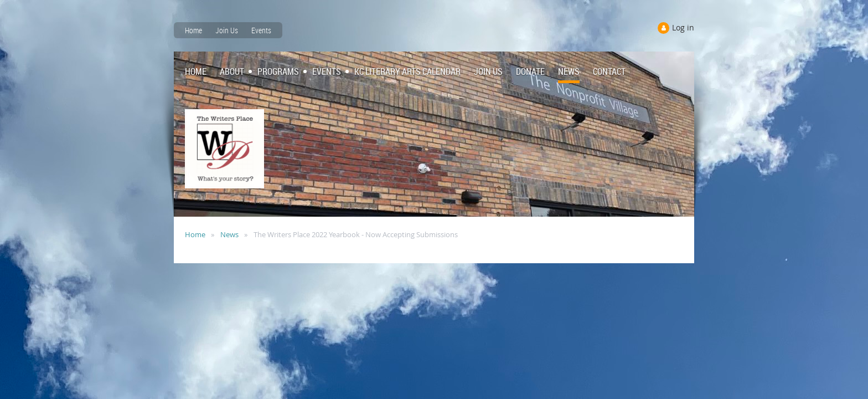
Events (261, 30)
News (229, 234)
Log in (683, 27)
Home (193, 30)
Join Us (227, 30)
